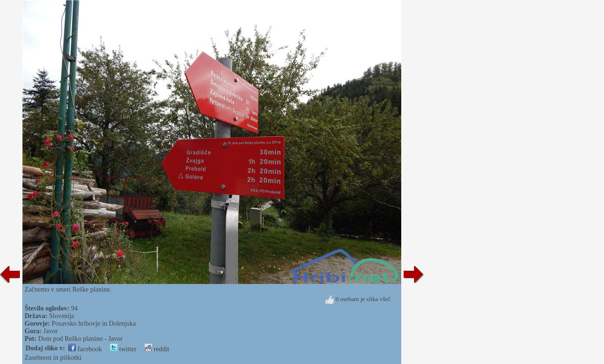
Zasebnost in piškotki (53, 358)
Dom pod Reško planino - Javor (80, 339)
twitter (123, 349)
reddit (157, 349)
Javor (50, 331)
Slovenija (62, 316)
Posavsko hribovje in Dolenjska (94, 324)
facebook (85, 349)
